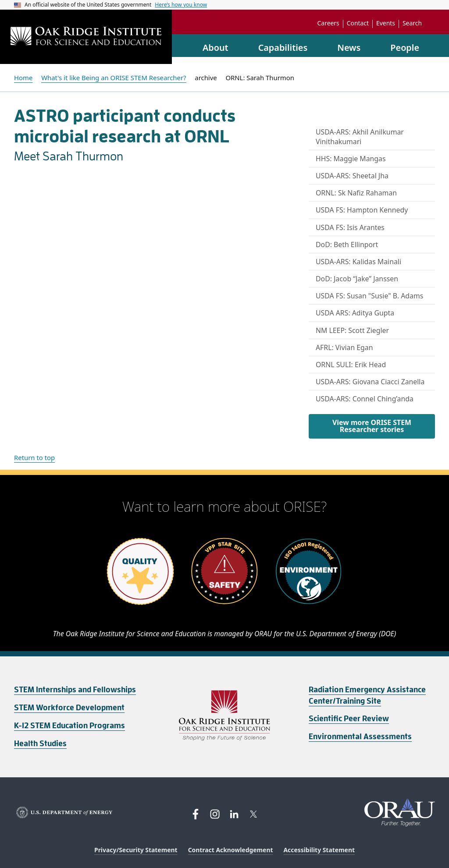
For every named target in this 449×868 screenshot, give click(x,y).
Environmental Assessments (360, 737)
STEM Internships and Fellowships (75, 690)
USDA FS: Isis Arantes (350, 227)
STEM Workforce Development (69, 708)
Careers (328, 23)
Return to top (34, 457)
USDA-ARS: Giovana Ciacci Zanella (370, 382)
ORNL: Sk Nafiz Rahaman (356, 193)
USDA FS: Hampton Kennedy (362, 210)
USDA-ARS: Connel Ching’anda (365, 399)
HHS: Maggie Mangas (351, 159)
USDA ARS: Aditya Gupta (355, 313)
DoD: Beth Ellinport (347, 244)
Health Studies (40, 744)
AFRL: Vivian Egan (344, 347)
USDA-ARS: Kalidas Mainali (358, 262)
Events (386, 23)
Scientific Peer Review (349, 719)
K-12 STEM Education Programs (69, 726)
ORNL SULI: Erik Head (351, 365)
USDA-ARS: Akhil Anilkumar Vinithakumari (360, 137)
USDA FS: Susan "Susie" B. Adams (369, 296)
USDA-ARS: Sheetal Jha (352, 176)
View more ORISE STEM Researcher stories (372, 426)
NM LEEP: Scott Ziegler (352, 330)
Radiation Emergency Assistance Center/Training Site (367, 695)
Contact (358, 23)
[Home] (86, 37)
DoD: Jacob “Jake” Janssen (357, 279)
